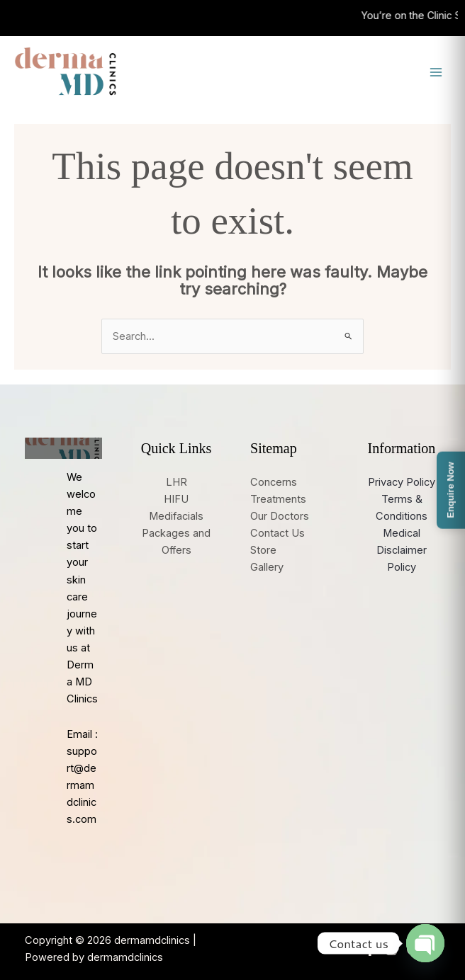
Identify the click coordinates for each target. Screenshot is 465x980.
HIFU (176, 499)
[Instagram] (391, 950)
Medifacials (176, 516)
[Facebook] (370, 950)
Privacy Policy (402, 482)
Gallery (267, 567)
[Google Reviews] (413, 950)
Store (263, 550)
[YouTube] (434, 950)
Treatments (278, 499)
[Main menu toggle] (436, 72)
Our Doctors (280, 516)
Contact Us (278, 533)
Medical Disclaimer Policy (402, 550)
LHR (177, 482)
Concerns (274, 482)
